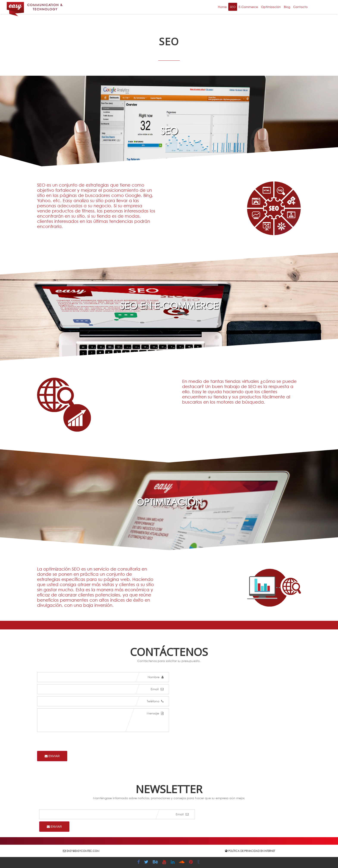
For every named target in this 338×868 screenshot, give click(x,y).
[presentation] (70, 742)
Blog (287, 7)
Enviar (52, 756)
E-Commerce (248, 7)
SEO (233, 7)
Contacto (300, 7)
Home (222, 7)
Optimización (271, 7)
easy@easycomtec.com (83, 851)
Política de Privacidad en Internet (252, 851)
